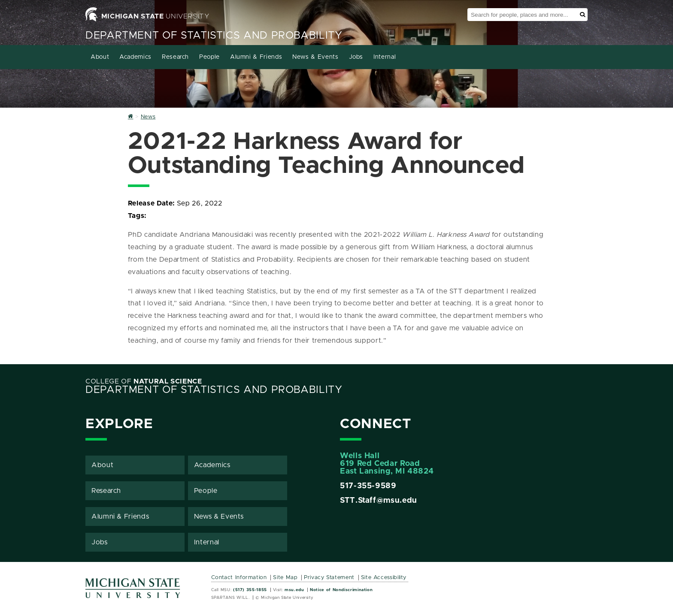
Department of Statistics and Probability (214, 36)
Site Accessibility (384, 578)
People (209, 57)
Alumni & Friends (256, 57)
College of (144, 381)
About (100, 57)
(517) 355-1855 (250, 590)
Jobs (356, 57)
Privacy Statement (329, 578)
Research (175, 57)
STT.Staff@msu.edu (379, 501)
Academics (135, 57)
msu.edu (294, 590)
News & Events (315, 57)
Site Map (285, 578)
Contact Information (239, 578)
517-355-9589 (368, 486)
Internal (385, 57)
